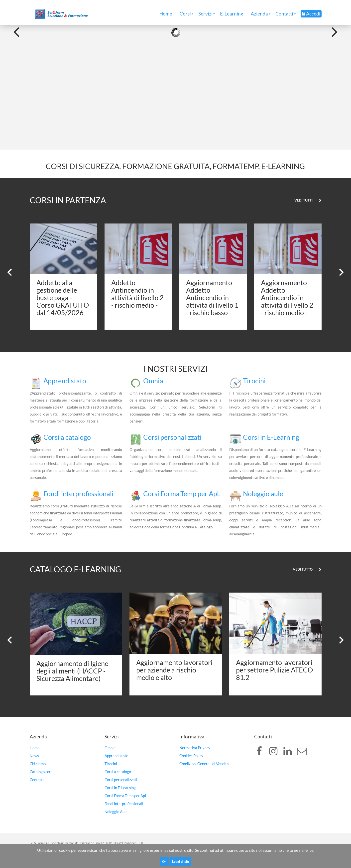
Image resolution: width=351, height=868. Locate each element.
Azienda (259, 14)
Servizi (205, 14)
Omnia (153, 381)
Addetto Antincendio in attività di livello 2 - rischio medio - (137, 294)
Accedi (311, 14)
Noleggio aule (263, 494)
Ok (164, 862)
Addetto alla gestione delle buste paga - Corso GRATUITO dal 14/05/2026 (63, 298)
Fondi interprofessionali (78, 494)
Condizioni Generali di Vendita (204, 764)
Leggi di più (180, 862)
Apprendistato (65, 381)
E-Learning (232, 14)
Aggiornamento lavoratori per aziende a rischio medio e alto (174, 670)
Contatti (284, 14)
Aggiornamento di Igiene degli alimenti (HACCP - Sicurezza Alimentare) (72, 671)
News (34, 756)
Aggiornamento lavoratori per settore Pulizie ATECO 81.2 (275, 670)
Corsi (185, 14)
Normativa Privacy (195, 748)
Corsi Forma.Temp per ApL (182, 494)
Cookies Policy (191, 756)
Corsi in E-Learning (271, 437)
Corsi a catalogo (67, 437)
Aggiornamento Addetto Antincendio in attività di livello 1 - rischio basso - (212, 298)
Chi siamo (38, 764)
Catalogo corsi (42, 772)
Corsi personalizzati (172, 437)
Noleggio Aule (116, 812)
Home (166, 14)
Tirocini (254, 381)
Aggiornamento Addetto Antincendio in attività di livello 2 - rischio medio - (287, 298)
